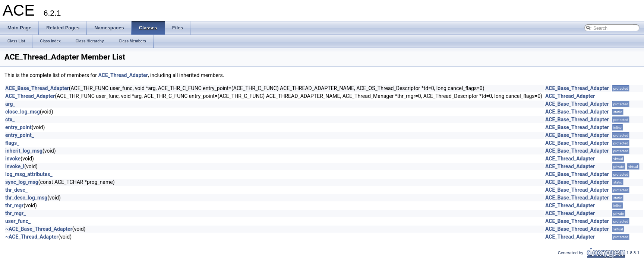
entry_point (18, 127)
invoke (13, 159)
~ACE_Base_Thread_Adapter (39, 229)
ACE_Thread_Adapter (123, 75)
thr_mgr (14, 205)
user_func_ (18, 221)
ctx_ (10, 119)
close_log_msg (23, 112)
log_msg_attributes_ (29, 174)
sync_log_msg (22, 182)
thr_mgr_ (15, 213)
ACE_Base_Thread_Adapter (37, 88)
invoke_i (15, 166)
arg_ (10, 104)
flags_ (12, 143)
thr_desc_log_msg (26, 198)
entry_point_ (20, 135)
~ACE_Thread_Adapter (32, 237)
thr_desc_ (16, 190)
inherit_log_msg (24, 151)
